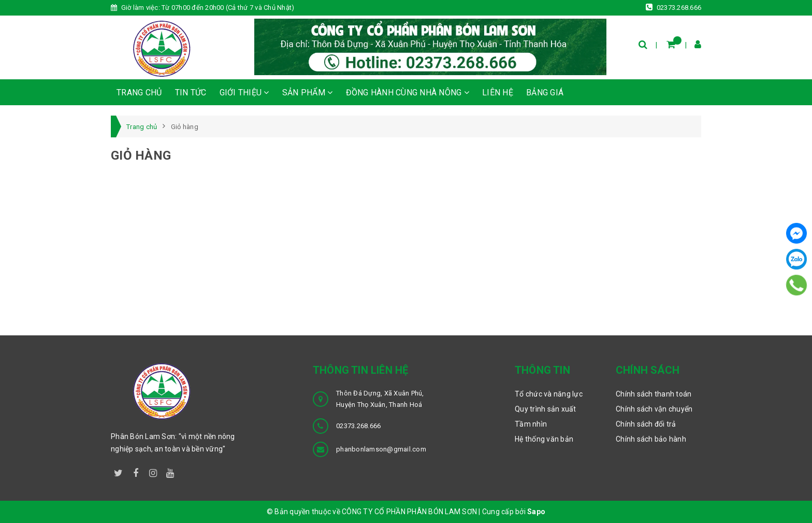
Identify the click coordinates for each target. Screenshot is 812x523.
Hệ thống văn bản (544, 439)
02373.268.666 (673, 7)
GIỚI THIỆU (244, 93)
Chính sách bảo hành (651, 439)
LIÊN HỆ (498, 93)
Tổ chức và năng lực (549, 394)
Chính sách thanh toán (654, 394)
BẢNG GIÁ (545, 93)
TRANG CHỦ (139, 93)
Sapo (536, 512)
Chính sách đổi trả (646, 424)
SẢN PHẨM (308, 93)
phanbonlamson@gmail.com (381, 449)
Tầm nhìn (531, 424)
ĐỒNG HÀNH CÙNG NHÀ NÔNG (408, 93)
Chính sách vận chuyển (654, 409)
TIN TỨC (191, 93)
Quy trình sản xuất (546, 409)
